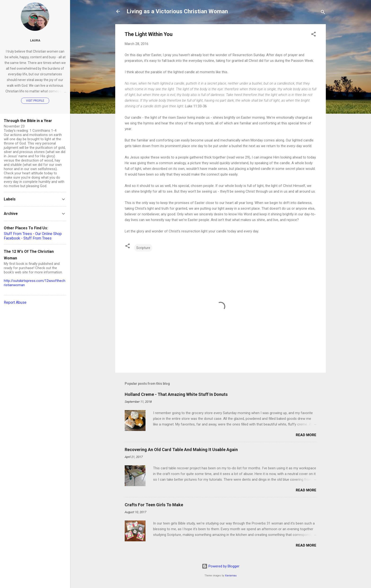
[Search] (323, 13)
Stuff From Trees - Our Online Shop (33, 234)
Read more (306, 435)
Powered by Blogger (221, 566)
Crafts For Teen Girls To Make (154, 505)
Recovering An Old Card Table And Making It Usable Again (181, 450)
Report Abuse (15, 302)
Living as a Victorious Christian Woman (177, 11)
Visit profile (35, 101)
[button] (314, 35)
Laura (35, 40)
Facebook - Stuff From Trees (28, 238)
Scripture (143, 248)
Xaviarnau (231, 576)
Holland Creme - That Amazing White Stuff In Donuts (176, 394)
